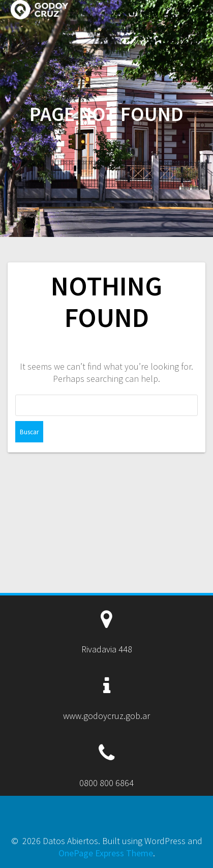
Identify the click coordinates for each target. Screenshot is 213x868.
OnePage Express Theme (106, 853)
